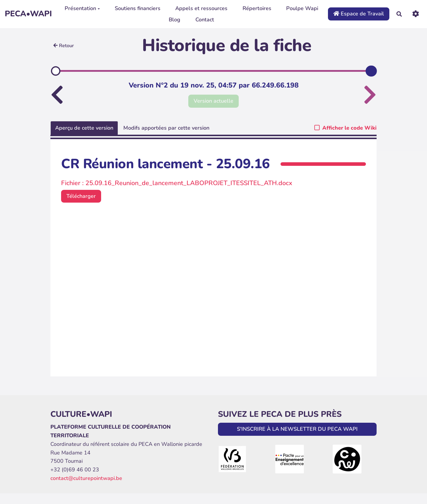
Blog (175, 20)
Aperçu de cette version (84, 128)
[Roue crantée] (416, 14)
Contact (205, 20)
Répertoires (257, 8)
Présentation (82, 8)
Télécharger (81, 196)
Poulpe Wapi (302, 8)
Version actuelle (213, 101)
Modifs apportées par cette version (166, 128)
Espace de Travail (359, 14)
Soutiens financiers (138, 8)
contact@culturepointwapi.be (86, 478)
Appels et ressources (201, 8)
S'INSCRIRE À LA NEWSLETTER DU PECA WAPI (297, 429)
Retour (64, 46)
